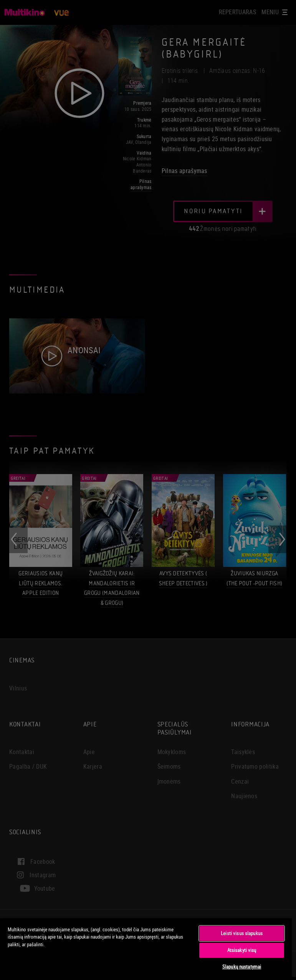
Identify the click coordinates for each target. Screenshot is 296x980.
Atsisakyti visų (242, 950)
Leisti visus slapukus (242, 933)
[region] (146, 949)
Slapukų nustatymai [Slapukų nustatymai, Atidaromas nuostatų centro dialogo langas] (242, 967)
